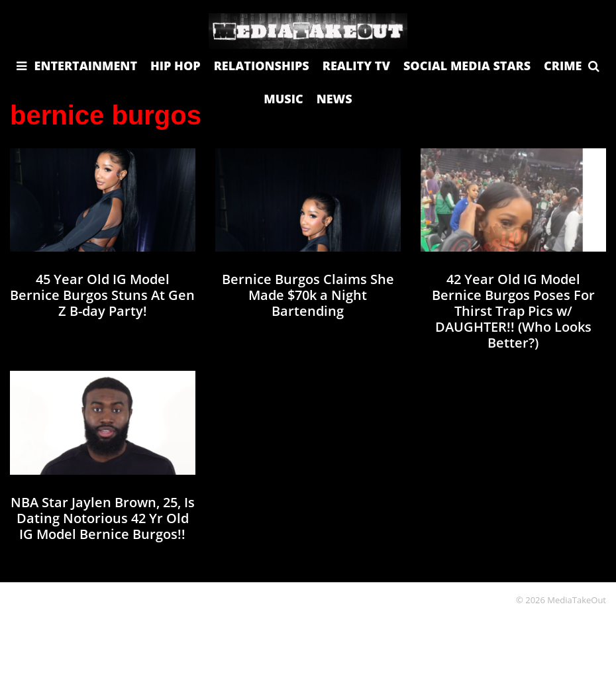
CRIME (563, 66)
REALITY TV (356, 66)
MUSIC (283, 99)
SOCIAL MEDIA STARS (467, 66)
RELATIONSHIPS (262, 66)
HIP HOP (176, 66)
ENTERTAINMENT (86, 66)
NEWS (334, 99)
